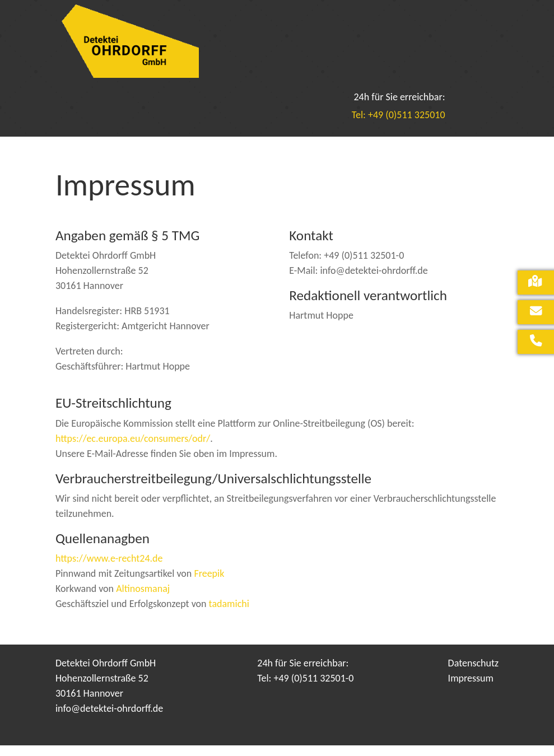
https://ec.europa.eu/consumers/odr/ (133, 449)
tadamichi (229, 614)
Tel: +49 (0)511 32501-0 (305, 689)
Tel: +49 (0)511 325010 (399, 125)
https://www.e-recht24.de (109, 569)
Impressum (471, 689)
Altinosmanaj (143, 599)
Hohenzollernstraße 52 (102, 689)
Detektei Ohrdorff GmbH (106, 674)
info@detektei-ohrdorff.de (109, 719)
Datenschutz (473, 674)
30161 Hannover (89, 704)
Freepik (209, 584)
